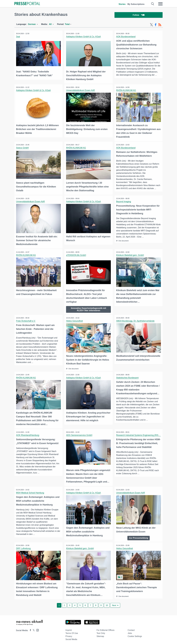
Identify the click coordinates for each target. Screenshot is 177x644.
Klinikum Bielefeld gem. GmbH (130, 255)
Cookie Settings (135, 635)
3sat (18, 37)
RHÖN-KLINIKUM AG (126, 91)
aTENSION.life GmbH (76, 255)
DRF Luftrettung (24, 547)
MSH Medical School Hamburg (30, 492)
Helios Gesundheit (75, 320)
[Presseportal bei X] (33, 629)
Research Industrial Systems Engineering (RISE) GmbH (142, 434)
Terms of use (72, 632)
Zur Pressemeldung (138, 537)
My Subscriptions (136, 4)
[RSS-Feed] (160, 25)
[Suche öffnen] (153, 4)
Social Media (71, 638)
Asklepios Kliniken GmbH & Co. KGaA (84, 37)
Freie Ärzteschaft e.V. (26, 320)
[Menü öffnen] (160, 4)
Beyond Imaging (124, 201)
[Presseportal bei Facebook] (30, 629)
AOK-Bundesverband (126, 37)
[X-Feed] (151, 25)
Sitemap (100, 635)
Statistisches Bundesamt (128, 377)
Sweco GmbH (23, 148)
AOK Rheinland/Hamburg (28, 434)
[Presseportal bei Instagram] (37, 628)
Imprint (69, 629)
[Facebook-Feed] (156, 25)
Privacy (69, 635)
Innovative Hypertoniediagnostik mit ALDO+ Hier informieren (89, 309)
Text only (101, 632)
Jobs (130, 632)
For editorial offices (105, 629)
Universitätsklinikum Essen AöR (81, 91)
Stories (122, 4)
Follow (139, 15)
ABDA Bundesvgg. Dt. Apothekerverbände (136, 320)
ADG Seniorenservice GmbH (79, 434)
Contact (131, 629)
